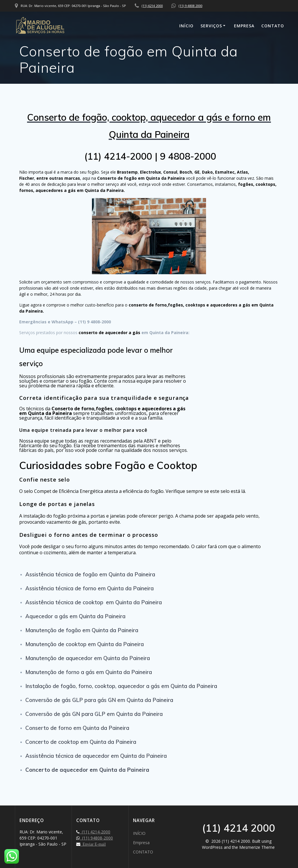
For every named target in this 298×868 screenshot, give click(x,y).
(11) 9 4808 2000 (190, 6)
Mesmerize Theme (257, 847)
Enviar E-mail (93, 844)
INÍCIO (186, 26)
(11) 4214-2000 (95, 832)
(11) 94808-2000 (96, 838)
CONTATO (273, 26)
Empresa (244, 26)
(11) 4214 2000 (152, 6)
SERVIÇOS (211, 26)
